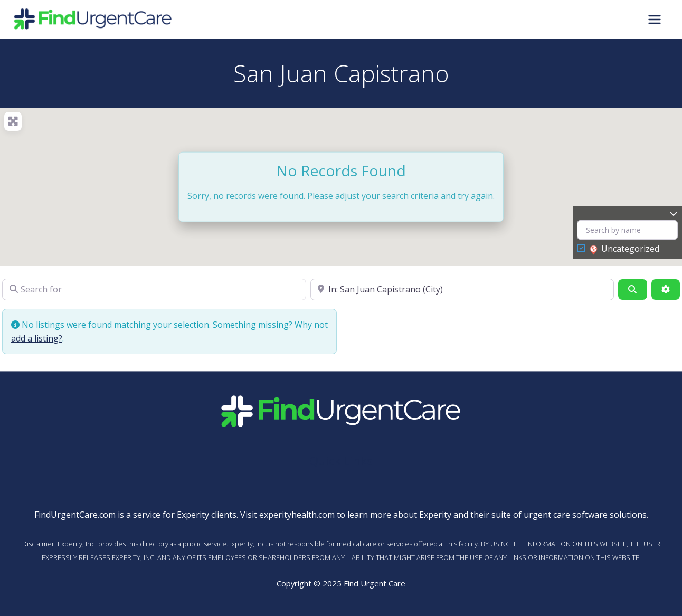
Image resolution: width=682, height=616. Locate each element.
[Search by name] (627, 230)
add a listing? (37, 338)
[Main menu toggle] (655, 19)
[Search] (632, 289)
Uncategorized (624, 249)
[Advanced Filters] (666, 289)
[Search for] (154, 289)
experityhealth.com (297, 515)
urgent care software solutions (585, 515)
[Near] (462, 289)
